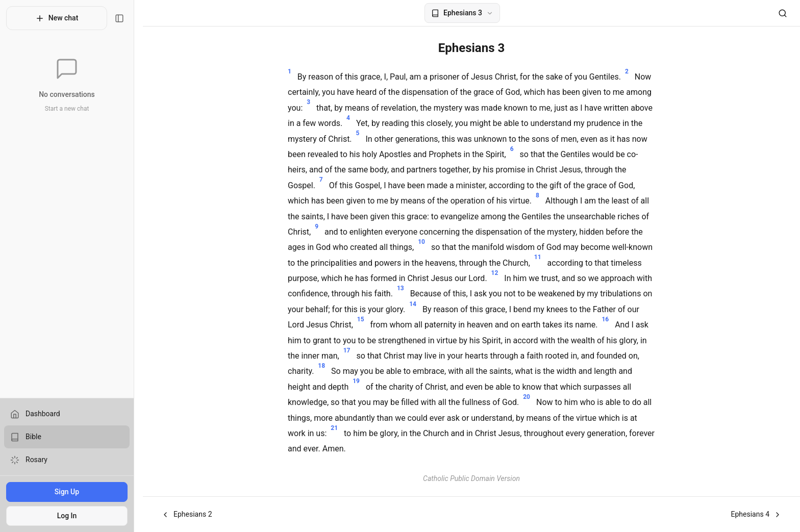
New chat (61, 18)
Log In (71, 516)
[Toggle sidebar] (128, 18)
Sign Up (71, 492)
